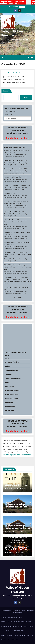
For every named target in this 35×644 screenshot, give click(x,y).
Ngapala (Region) (11, 394)
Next (20, 297)
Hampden (8, 374)
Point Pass (9, 402)
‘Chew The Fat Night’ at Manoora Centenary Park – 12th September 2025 (17, 222)
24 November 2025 (13, 553)
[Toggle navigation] (32, 58)
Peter (23, 489)
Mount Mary (9, 386)
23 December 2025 (13, 531)
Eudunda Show (9, 193)
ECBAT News (14, 281)
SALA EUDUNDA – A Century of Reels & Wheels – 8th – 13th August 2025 (17, 255)
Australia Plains (12, 617)
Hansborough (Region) (13, 378)
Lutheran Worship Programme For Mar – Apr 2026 (17, 507)
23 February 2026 (13, 489)
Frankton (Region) (12, 370)
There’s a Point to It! (16, 485)
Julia (7, 382)
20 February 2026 (13, 510)
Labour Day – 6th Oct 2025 (14, 212)
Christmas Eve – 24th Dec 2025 (16, 169)
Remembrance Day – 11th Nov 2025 (17, 185)
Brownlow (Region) (12, 362)
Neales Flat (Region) (12, 390)
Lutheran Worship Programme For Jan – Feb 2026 (16, 528)
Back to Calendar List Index (16, 73)
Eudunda (8, 366)
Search (6, 91)
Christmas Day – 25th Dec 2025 (16, 161)
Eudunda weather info (12, 346)
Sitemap (4, 617)
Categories (8, 114)
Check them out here (17, 138)
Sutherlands (9, 410)
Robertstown (10, 406)
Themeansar (18, 613)
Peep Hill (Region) (12, 398)
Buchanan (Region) (19, 622)
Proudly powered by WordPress (11, 610)
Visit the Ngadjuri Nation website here (17, 455)
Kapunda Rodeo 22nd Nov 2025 (16, 177)
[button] (25, 58)
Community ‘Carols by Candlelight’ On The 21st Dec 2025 (17, 549)
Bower (20, 617)
